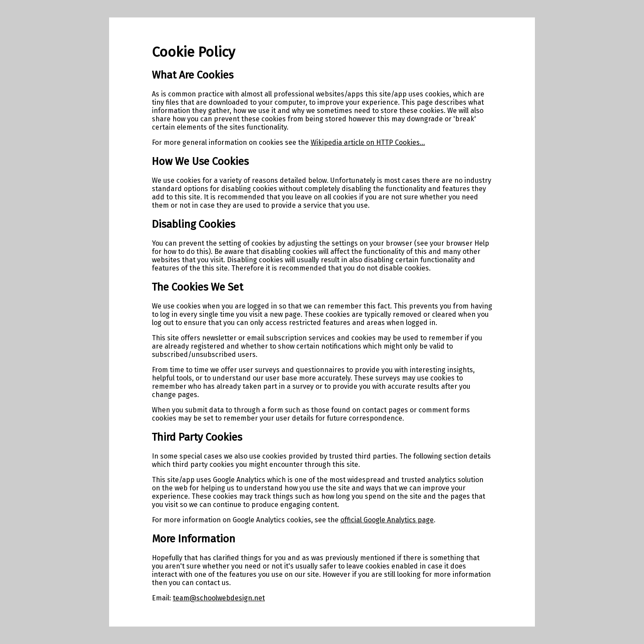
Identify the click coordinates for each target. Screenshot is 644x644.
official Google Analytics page (387, 520)
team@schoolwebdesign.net (219, 598)
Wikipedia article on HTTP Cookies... (368, 142)
